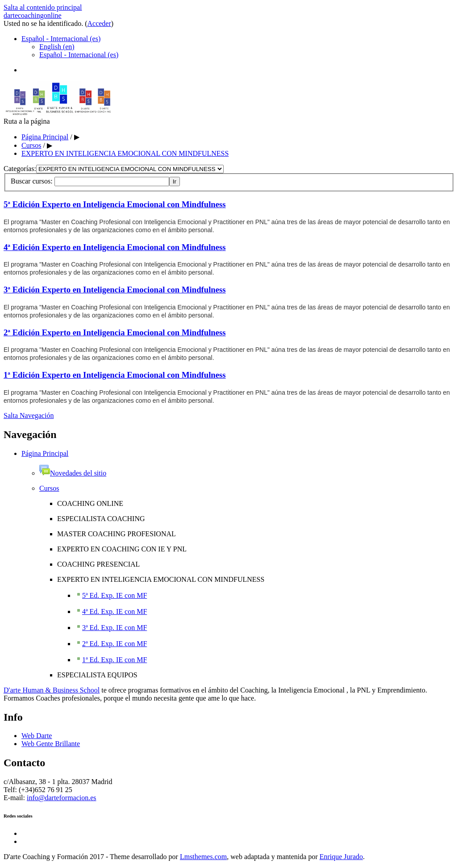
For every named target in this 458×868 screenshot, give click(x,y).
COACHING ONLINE (90, 503)
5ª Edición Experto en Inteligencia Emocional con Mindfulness (115, 204)
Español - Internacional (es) (61, 39)
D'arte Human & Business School (52, 690)
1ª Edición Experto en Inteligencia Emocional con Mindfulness (115, 375)
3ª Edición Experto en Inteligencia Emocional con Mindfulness (115, 290)
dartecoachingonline (33, 15)
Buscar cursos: (33, 181)
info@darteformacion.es (62, 798)
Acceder (99, 23)
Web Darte (37, 736)
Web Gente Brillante (51, 744)
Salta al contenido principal (43, 7)
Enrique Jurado (341, 857)
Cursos (31, 145)
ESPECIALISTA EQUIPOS (97, 675)
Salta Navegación (29, 415)
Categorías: (20, 169)
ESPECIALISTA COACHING (101, 519)
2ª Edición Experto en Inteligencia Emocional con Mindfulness (115, 332)
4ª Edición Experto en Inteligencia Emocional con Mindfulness (115, 247)
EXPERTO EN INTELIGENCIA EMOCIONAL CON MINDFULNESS (125, 153)
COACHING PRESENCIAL (98, 564)
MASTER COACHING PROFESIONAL (117, 534)
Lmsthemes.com (203, 857)
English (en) (57, 47)
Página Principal (45, 137)
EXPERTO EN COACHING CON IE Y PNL (122, 549)
